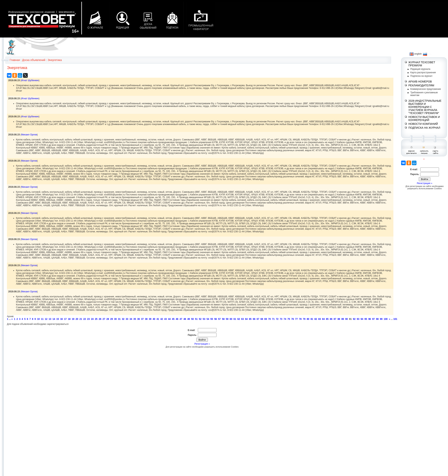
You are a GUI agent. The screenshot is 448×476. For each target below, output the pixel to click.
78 (300, 319)
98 (377, 319)
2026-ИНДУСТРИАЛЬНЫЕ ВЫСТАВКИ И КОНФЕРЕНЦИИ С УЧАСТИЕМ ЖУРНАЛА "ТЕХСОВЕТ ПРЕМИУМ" (425, 107)
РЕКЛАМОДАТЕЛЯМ (421, 85)
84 (323, 319)
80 (308, 319)
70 (269, 319)
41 (158, 319)
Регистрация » (202, 344)
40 (154, 319)
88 (339, 319)
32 (123, 319)
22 (85, 319)
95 (366, 319)
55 (212, 319)
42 (162, 319)
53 (204, 319)
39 (150, 319)
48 (185, 319)
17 (65, 319)
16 (61, 319)
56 (215, 319)
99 (381, 319)
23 (88, 319)
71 (273, 319)
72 (277, 319)
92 (354, 319)
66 (254, 319)
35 (135, 319)
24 (92, 319)
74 (285, 319)
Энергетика (55, 60)
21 (81, 319)
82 (316, 319)
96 (370, 319)
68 (262, 319)
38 (146, 319)
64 (246, 319)
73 (281, 319)
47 (181, 319)
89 (343, 319)
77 (296, 319)
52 (200, 319)
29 (112, 319)
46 (177, 319)
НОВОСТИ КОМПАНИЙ (423, 124)
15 (58, 319)
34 (131, 319)
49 (189, 319)
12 (46, 319)
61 (235, 319)
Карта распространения (423, 73)
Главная (15, 60)
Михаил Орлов (29, 135)
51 (196, 319)
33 (127, 319)
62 (239, 319)
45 (173, 319)
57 (219, 319)
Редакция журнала (420, 69)
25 (96, 319)
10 (38, 319)
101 (395, 319)
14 (54, 319)
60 (231, 319)
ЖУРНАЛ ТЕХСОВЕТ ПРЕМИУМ (422, 64)
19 (73, 319)
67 (258, 319)
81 (312, 319)
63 (243, 319)
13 (50, 319)
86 (331, 319)
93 (358, 319)
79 (304, 319)
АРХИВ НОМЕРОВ (420, 82)
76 (293, 319)
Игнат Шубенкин (30, 80)
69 (266, 319)
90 (346, 319)
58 (223, 319)
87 (335, 319)
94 (362, 319)
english (416, 54)
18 (69, 319)
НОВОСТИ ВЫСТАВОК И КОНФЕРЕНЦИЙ (424, 118)
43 (165, 319)
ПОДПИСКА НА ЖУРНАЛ (424, 128)
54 (208, 319)
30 (115, 319)
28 (108, 319)
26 (100, 319)
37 (142, 319)
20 (77, 319)
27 (104, 319)
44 (169, 319)
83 (319, 319)
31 (119, 319)
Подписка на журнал (421, 76)
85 (327, 319)
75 (289, 319)
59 (227, 319)
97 (373, 319)
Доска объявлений (34, 60)
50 (192, 319)
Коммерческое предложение (426, 89)
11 (42, 319)
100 (386, 319)
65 (250, 319)
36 (139, 319)
